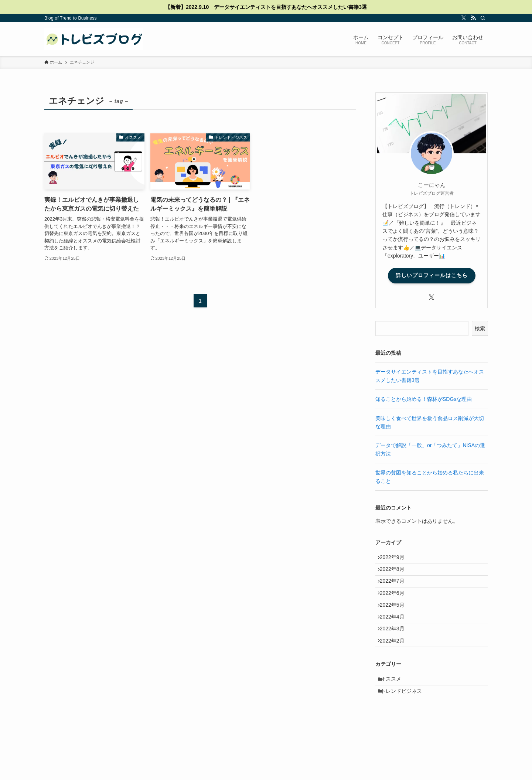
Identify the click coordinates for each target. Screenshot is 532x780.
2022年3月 (395, 651)
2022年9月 (395, 559)
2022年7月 (395, 590)
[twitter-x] (464, 18)
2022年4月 (395, 636)
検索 (480, 328)
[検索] (483, 18)
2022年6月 (395, 605)
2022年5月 (395, 620)
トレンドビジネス (405, 723)
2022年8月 (395, 574)
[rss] (473, 18)
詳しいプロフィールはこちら (432, 275)
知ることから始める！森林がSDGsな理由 (424, 399)
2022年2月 (395, 667)
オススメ (395, 708)
